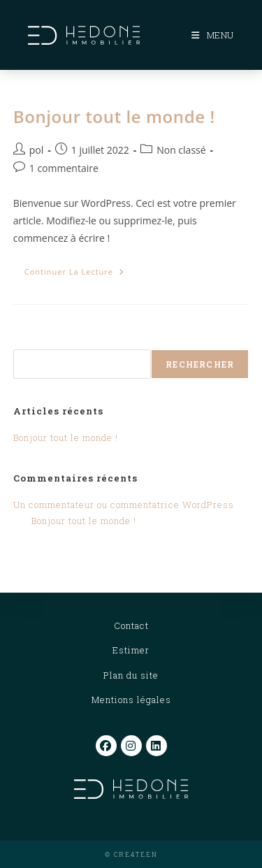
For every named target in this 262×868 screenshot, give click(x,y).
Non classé (181, 150)
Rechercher (45, 340)
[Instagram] (131, 746)
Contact (131, 625)
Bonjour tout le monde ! (114, 116)
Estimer (131, 650)
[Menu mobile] (213, 35)
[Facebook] (106, 746)
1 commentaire (64, 168)
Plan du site (131, 675)
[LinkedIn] (157, 746)
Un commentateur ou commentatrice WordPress (124, 505)
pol (37, 150)
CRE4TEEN (136, 854)
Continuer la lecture (80, 274)
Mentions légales (131, 700)
